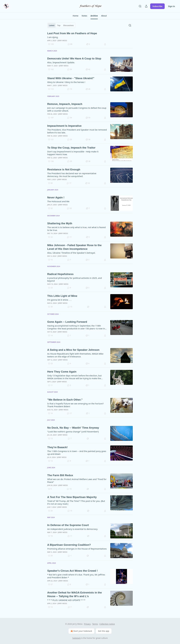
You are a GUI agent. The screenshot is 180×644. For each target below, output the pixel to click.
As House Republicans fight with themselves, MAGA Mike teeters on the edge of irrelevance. (75, 355)
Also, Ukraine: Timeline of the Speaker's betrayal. (71, 253)
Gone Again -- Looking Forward (67, 322)
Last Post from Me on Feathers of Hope (72, 33)
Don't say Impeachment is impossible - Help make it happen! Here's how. (73, 153)
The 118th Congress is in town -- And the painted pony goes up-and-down (77, 453)
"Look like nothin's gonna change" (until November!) (73, 432)
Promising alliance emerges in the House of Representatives (77, 549)
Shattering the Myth (60, 223)
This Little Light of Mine (62, 296)
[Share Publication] (146, 6)
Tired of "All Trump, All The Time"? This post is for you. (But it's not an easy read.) (76, 502)
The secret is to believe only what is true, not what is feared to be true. (76, 229)
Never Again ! (56, 197)
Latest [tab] (52, 25)
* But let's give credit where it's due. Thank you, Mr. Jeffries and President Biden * (76, 576)
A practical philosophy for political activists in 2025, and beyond (75, 279)
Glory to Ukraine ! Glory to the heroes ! (66, 82)
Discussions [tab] (68, 25)
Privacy (87, 624)
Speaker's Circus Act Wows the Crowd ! (72, 571)
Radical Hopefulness (60, 274)
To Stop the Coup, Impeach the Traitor (71, 148)
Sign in (171, 6)
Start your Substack (81, 631)
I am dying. (53, 37)
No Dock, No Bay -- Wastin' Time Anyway (73, 428)
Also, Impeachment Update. (61, 62)
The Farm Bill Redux (60, 475)
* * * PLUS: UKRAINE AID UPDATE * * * (66, 600)
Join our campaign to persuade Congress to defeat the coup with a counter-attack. (77, 109)
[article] (90, 39)
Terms (95, 624)
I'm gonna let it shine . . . (59, 300)
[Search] (140, 6)
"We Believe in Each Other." (65, 400)
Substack (77, 638)
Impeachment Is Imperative (64, 126)
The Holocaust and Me (58, 201)
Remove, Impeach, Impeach (65, 104)
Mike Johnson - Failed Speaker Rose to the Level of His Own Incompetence (74, 247)
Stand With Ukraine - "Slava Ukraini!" (71, 78)
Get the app (104, 631)
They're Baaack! (57, 447)
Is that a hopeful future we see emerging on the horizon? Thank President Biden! (75, 405)
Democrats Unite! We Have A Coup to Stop (74, 59)
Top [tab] (59, 25)
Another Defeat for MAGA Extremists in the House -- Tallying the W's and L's (75, 594)
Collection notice (107, 624)
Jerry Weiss (62, 40)
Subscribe (157, 6)
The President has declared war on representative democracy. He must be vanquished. (72, 175)
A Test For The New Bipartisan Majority (72, 497)
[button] (76, 16)
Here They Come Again (62, 372)
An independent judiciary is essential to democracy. (73, 529)
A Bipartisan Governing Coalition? (69, 545)
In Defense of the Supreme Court (68, 525)
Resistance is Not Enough (64, 169)
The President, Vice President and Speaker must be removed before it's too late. (77, 131)
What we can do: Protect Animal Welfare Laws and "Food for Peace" (77, 481)
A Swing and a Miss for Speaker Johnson (73, 350)
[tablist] (61, 25)
